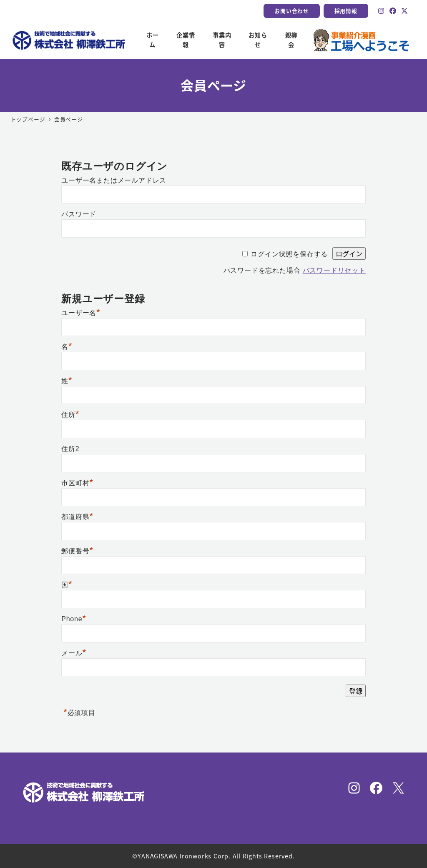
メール (74, 653)
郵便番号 (77, 551)
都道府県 (77, 517)
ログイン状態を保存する (289, 254)
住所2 (70, 449)
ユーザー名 (81, 313)
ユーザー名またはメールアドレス (114, 180)
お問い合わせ (292, 11)
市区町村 (77, 483)
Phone (74, 619)
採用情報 (346, 11)
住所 (70, 415)
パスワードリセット (334, 270)
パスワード (79, 214)
